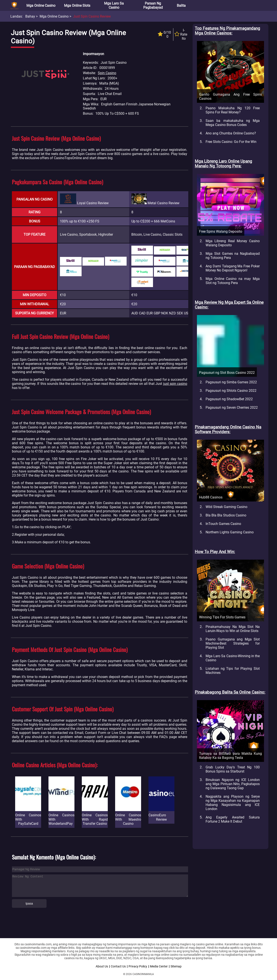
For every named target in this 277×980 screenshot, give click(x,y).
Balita (181, 6)
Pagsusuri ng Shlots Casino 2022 (231, 391)
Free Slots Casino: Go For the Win (231, 142)
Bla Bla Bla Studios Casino (226, 515)
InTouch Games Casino (223, 524)
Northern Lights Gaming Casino (230, 532)
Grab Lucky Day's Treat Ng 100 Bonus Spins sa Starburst (233, 769)
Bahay (30, 16)
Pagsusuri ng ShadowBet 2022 (229, 399)
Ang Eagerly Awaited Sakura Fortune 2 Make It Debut (233, 819)
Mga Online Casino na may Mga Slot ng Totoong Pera (233, 281)
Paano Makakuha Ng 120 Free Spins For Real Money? (233, 110)
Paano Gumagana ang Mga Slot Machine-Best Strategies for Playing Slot (233, 643)
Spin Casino (107, 73)
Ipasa (29, 903)
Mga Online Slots (77, 6)
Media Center (159, 966)
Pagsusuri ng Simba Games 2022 (231, 382)
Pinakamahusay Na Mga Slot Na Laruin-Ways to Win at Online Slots (233, 629)
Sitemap (176, 966)
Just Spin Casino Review (92, 16)
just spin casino (175, 384)
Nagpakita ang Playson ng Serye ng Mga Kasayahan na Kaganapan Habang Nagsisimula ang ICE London (233, 803)
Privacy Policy (138, 966)
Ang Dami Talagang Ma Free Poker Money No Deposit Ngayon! (233, 268)
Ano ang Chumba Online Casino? (231, 133)
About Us (102, 966)
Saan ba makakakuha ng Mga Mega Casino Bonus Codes (233, 123)
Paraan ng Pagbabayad (153, 5)
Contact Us (118, 966)
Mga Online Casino (41, 6)
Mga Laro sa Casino (114, 5)
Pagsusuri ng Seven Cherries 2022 (232, 408)
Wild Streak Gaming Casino (226, 507)
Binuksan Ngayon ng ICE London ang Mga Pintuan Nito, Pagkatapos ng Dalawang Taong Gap (233, 784)
